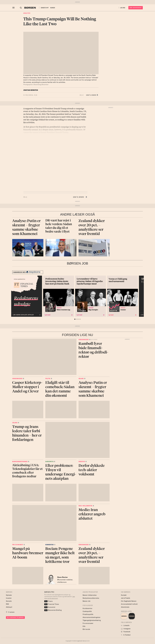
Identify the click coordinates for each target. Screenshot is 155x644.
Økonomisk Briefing (53, 610)
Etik (84, 626)
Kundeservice (87, 608)
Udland (81, 379)
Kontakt (124, 595)
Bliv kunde (86, 629)
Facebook (126, 632)
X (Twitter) (126, 635)
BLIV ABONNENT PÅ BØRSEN (15, 617)
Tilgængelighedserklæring (92, 620)
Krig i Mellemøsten (85, 506)
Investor (82, 462)
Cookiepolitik (87, 611)
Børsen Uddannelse (90, 595)
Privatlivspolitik (88, 614)
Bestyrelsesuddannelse (91, 598)
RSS (7, 604)
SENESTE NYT (42, 8)
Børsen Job (86, 601)
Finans (48, 601)
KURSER (51, 8)
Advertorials (125, 607)
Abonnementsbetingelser (91, 617)
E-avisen (11, 612)
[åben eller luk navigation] (14, 8)
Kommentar (49, 545)
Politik (48, 379)
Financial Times (52, 604)
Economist (50, 607)
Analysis (27, 13)
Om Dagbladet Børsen (129, 601)
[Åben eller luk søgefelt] (19, 8)
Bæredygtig (49, 462)
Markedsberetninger (20, 462)
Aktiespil (9, 607)
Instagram (126, 629)
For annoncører (88, 623)
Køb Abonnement (136, 8)
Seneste (9, 601)
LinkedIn (125, 625)
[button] (122, 8)
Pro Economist (18, 545)
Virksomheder (84, 340)
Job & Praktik (126, 598)
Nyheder (9, 595)
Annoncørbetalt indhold (129, 604)
